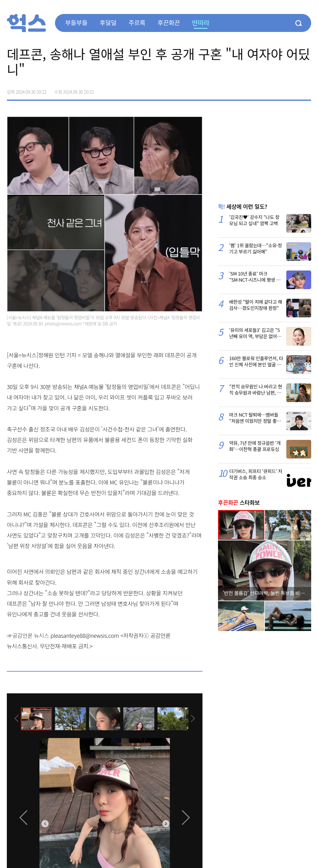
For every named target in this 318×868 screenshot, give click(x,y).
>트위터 (280, 90)
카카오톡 (293, 90)
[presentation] (15, 718)
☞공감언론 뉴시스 (28, 635)
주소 (306, 90)
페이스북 (267, 90)
